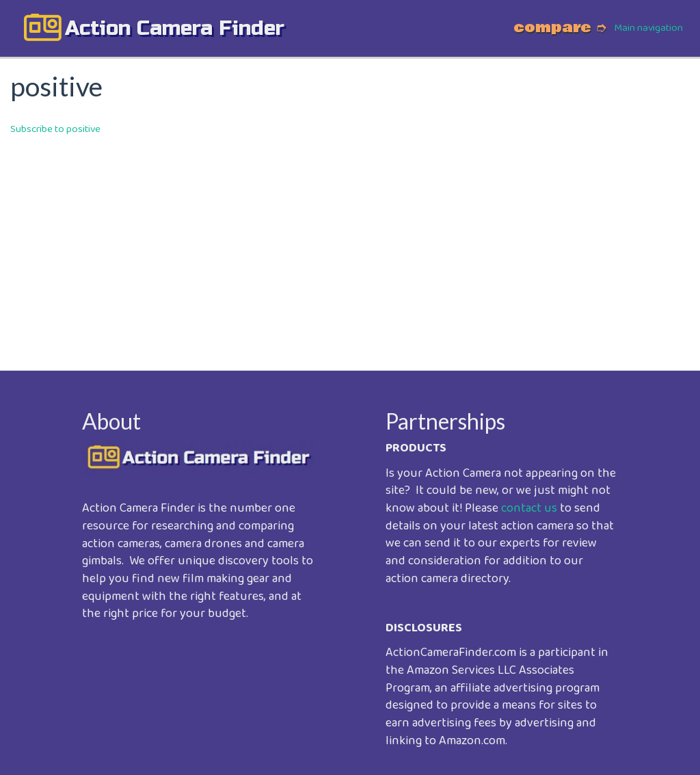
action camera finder (175, 28)
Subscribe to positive (55, 129)
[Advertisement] (350, 244)
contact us (529, 508)
